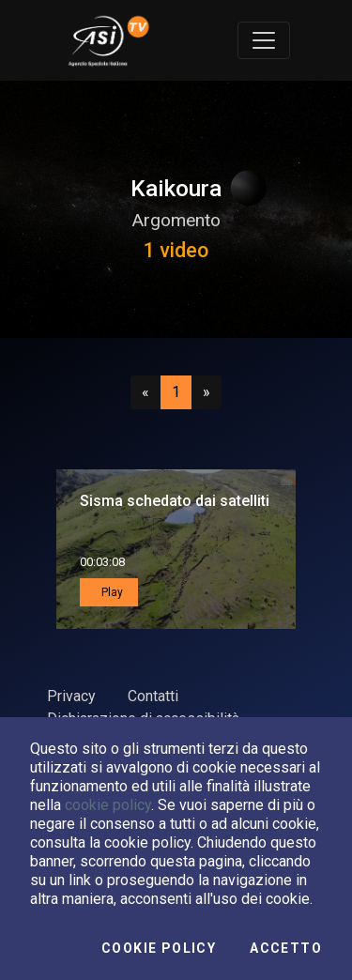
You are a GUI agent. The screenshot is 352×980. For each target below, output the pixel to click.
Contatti (153, 696)
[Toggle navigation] (264, 40)
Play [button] (111, 592)
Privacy (71, 696)
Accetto (286, 948)
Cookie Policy (159, 948)
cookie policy (108, 805)
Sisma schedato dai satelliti (175, 501)
